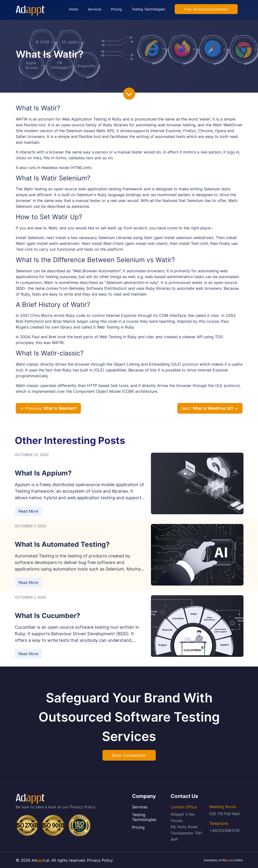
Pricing (116, 9)
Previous (48, 408)
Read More (28, 511)
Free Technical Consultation (206, 9)
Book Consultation (129, 755)
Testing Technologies (148, 9)
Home (73, 9)
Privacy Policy (82, 807)
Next (210, 408)
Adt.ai (40, 860)
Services (94, 9)
